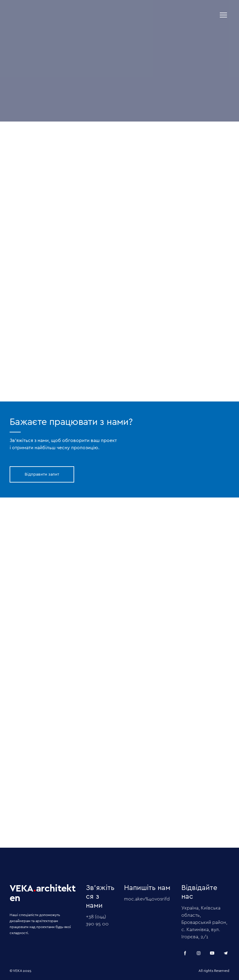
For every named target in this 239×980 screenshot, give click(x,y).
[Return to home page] (67, 15)
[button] (42, 474)
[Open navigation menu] (223, 15)
